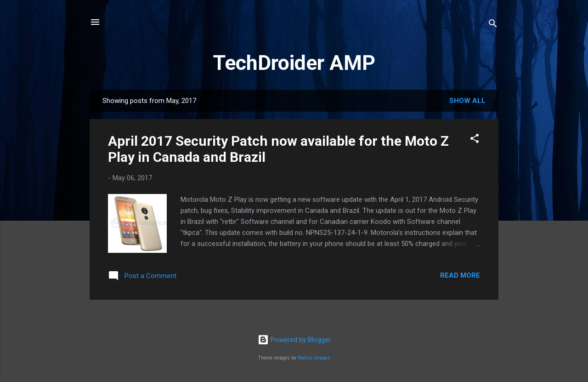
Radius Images (314, 358)
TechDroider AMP (294, 63)
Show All (467, 101)
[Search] (493, 25)
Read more (460, 275)
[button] (475, 140)
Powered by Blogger (294, 340)
